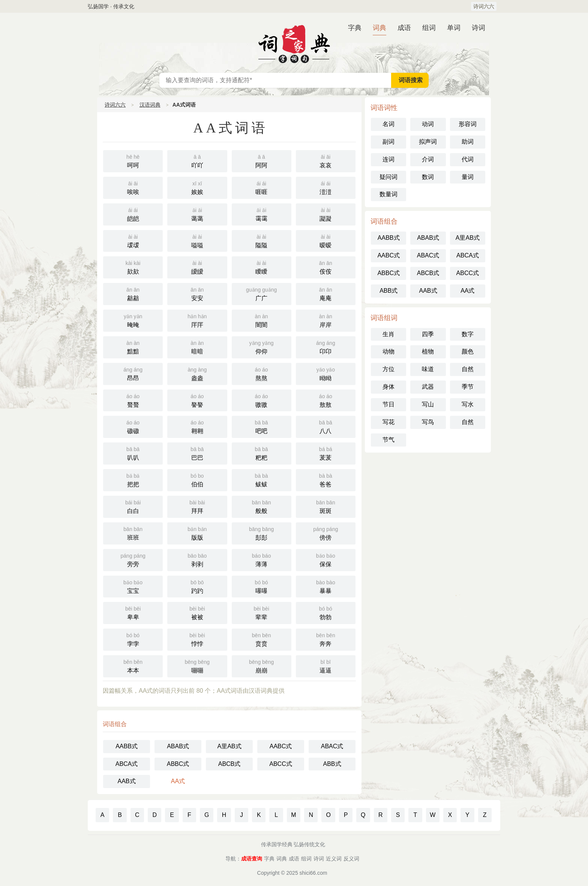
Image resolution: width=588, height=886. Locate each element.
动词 (428, 124)
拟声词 (428, 142)
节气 (388, 440)
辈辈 (262, 612)
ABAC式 (332, 746)
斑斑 (326, 506)
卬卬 (326, 347)
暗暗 (197, 347)
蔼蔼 (197, 214)
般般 (262, 506)
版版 (197, 533)
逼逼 (326, 666)
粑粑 (262, 453)
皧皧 (197, 267)
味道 (428, 369)
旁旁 (133, 559)
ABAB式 (178, 746)
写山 (428, 404)
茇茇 (326, 453)
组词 (429, 28)
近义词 (334, 859)
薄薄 (262, 559)
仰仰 (262, 347)
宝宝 (133, 586)
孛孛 (133, 639)
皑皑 (133, 214)
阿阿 (262, 160)
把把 (133, 479)
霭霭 (262, 214)
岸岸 (326, 320)
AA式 (178, 781)
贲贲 (262, 639)
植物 (428, 351)
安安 (197, 293)
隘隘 (262, 240)
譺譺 (326, 214)
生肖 (388, 334)
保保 (326, 559)
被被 (197, 612)
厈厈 (197, 320)
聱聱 (133, 400)
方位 (388, 369)
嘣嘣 (197, 666)
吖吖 (197, 160)
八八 (326, 426)
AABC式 (281, 746)
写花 (388, 422)
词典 (379, 28)
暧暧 (326, 240)
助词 (468, 142)
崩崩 (262, 666)
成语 (404, 28)
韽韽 (133, 293)
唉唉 (133, 187)
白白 (133, 506)
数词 (428, 177)
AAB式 (126, 781)
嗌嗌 (197, 240)
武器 (428, 387)
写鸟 (428, 422)
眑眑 (326, 373)
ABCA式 (127, 764)
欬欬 (133, 267)
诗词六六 (484, 6)
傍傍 (326, 533)
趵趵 (197, 586)
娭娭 (197, 187)
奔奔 (326, 639)
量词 (468, 177)
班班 (133, 533)
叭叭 (133, 453)
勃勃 (326, 612)
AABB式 (127, 746)
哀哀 (326, 160)
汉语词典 (294, 43)
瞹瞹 (262, 267)
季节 (468, 387)
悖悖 (197, 639)
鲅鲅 (262, 479)
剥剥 (197, 559)
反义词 (351, 859)
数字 (468, 334)
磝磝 (133, 426)
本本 (133, 666)
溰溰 (326, 187)
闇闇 (262, 320)
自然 (468, 369)
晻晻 (133, 320)
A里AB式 (229, 746)
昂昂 (133, 373)
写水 (468, 404)
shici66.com (313, 873)
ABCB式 (229, 764)
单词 (454, 28)
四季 (428, 334)
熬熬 (262, 373)
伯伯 (197, 479)
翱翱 (197, 426)
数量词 (388, 194)
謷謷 (197, 400)
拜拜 (197, 506)
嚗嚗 (262, 586)
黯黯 (133, 347)
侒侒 (326, 267)
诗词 (478, 28)
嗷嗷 (262, 400)
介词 (428, 159)
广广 (262, 293)
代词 (468, 159)
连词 (388, 159)
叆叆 (133, 240)
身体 (388, 387)
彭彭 (262, 533)
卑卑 (133, 612)
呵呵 (133, 160)
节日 (388, 404)
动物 (388, 351)
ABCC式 (280, 764)
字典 (355, 28)
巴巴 (197, 453)
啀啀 (262, 187)
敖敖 (326, 400)
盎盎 (197, 373)
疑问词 (388, 177)
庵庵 (326, 293)
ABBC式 (178, 764)
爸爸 (326, 479)
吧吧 (262, 426)
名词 (388, 124)
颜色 (468, 351)
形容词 (468, 124)
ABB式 (332, 764)
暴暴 (326, 586)
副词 (388, 142)
